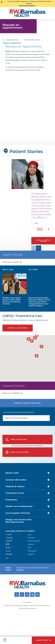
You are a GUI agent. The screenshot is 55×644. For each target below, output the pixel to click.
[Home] (27, 13)
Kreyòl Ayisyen (34, 541)
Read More (40, 229)
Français (31, 538)
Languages (25, 606)
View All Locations (18, 328)
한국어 (8, 548)
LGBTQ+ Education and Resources (19, 412)
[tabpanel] (27, 174)
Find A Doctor (16, 439)
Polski (8, 551)
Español (31, 554)
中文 (29, 548)
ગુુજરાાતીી (9, 541)
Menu (5, 640)
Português (32, 551)
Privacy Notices (27, 602)
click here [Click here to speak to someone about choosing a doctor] (20, 570)
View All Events (11, 393)
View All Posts (11, 262)
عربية (30, 534)
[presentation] (43, 213)
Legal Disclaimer (34, 606)
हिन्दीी (8, 544)
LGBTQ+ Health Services (32, 40)
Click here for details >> (27, 6)
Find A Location (17, 452)
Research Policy (45, 606)
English (9, 534)
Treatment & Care (12, 40)
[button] (43, 640)
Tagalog (9, 538)
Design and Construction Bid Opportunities (19, 521)
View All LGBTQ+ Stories (43, 241)
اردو (7, 558)
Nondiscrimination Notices (12, 606)
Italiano (31, 544)
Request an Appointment (17, 418)
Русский (9, 554)
